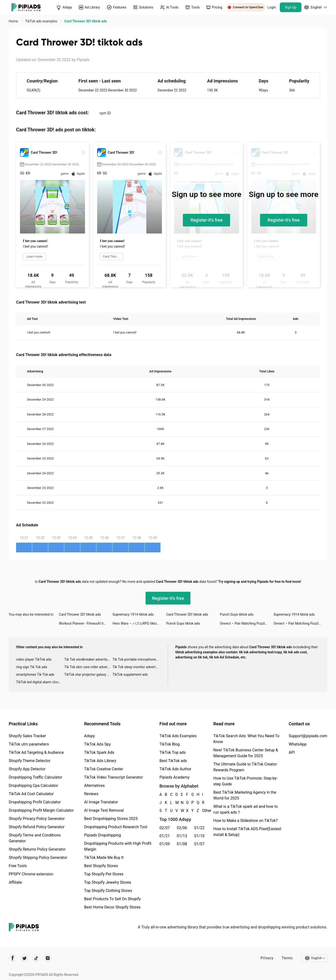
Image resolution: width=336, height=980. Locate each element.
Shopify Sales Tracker (27, 736)
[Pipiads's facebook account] (13, 958)
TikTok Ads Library (100, 761)
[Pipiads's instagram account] (48, 958)
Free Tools (18, 866)
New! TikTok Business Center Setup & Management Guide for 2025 (246, 753)
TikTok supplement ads (130, 674)
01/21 (165, 836)
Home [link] (14, 21)
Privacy (267, 958)
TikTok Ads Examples (178, 736)
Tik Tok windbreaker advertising (88, 659)
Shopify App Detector (27, 769)
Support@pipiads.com (308, 736)
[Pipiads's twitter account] (24, 958)
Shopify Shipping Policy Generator (38, 858)
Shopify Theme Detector (30, 761)
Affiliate (15, 882)
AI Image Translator (101, 802)
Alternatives (94, 786)
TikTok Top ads (173, 752)
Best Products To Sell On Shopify (112, 899)
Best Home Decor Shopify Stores (112, 907)
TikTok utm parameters (29, 744)
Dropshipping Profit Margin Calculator (41, 810)
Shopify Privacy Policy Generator (37, 819)
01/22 (199, 828)
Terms (287, 958)
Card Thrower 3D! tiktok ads (80, 614)
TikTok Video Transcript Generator (113, 777)
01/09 (165, 844)
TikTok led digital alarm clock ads (40, 682)
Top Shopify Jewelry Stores (107, 882)
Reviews (91, 794)
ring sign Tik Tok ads (32, 667)
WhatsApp (298, 744)
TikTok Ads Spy (97, 744)
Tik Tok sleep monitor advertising (137, 667)
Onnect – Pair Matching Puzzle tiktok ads (247, 623)
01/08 (182, 844)
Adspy (89, 736)
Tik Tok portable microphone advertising (137, 659)
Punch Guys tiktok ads (237, 614)
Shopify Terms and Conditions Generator (35, 838)
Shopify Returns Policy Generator (37, 849)
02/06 (182, 828)
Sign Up (291, 7)
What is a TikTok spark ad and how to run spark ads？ (246, 809)
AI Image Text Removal (104, 810)
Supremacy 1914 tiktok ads (133, 614)
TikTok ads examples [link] (42, 21)
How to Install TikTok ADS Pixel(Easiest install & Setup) (247, 832)
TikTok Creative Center (104, 769)
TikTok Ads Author (175, 769)
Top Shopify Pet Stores (104, 874)
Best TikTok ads (173, 761)
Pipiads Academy (174, 777)
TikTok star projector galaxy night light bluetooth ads (88, 674)
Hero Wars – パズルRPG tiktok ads (139, 623)
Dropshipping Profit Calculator (35, 802)
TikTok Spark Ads (99, 752)
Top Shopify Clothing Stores (108, 891)
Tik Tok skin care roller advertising (88, 667)
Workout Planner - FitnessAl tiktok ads (86, 623)
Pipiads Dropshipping (102, 835)
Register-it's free (206, 220)
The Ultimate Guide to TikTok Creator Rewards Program (245, 767)
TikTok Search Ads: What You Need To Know (246, 739)
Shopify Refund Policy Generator (37, 827)
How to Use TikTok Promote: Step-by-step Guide (245, 781)
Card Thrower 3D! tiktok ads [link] (86, 21)
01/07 (199, 844)
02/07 (165, 828)
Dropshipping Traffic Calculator (35, 777)
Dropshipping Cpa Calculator (33, 786)
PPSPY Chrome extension (31, 874)
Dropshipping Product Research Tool (116, 827)
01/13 (182, 836)
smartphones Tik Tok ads (35, 674)
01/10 (199, 836)
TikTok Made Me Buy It (104, 858)
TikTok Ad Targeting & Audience (36, 752)
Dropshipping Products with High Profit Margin (118, 846)
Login (272, 7)
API (292, 752)
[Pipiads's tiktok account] (36, 958)
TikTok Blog (170, 744)
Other (202, 811)
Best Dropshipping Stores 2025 (111, 819)
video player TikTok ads (34, 659)
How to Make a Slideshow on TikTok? (245, 821)
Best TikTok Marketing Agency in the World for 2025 (245, 795)
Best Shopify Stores (101, 866)
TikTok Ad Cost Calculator (31, 794)
